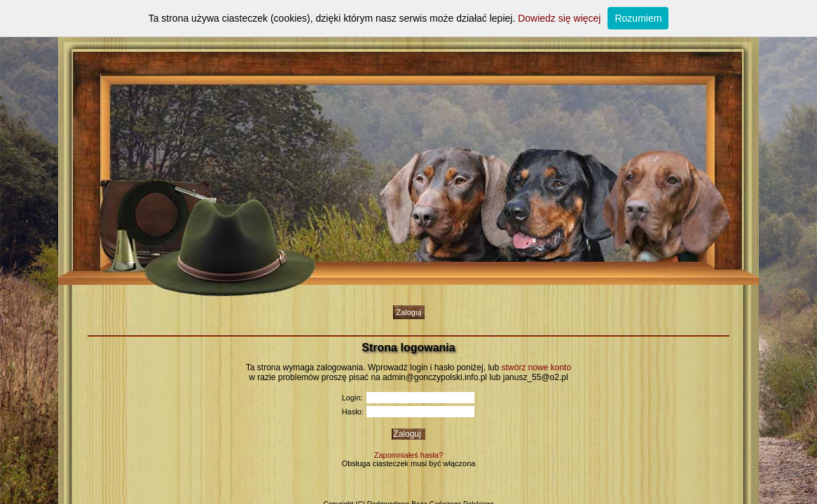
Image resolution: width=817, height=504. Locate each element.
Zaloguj (408, 312)
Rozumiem (638, 18)
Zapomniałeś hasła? (408, 455)
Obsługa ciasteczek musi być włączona (409, 463)
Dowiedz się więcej (559, 18)
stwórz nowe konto (536, 367)
